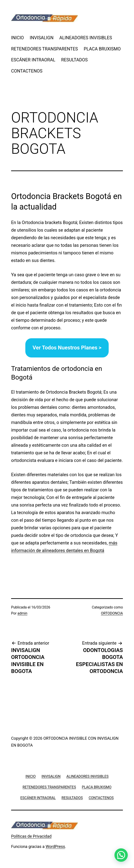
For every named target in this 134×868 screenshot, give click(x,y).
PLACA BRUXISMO (102, 49)
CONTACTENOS (27, 71)
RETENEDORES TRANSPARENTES (44, 49)
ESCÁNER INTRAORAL (33, 60)
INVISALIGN (42, 38)
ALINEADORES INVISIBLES (86, 38)
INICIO (17, 38)
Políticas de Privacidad (31, 836)
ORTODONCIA (112, 613)
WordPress (55, 846)
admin (22, 613)
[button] (121, 855)
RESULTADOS (74, 60)
